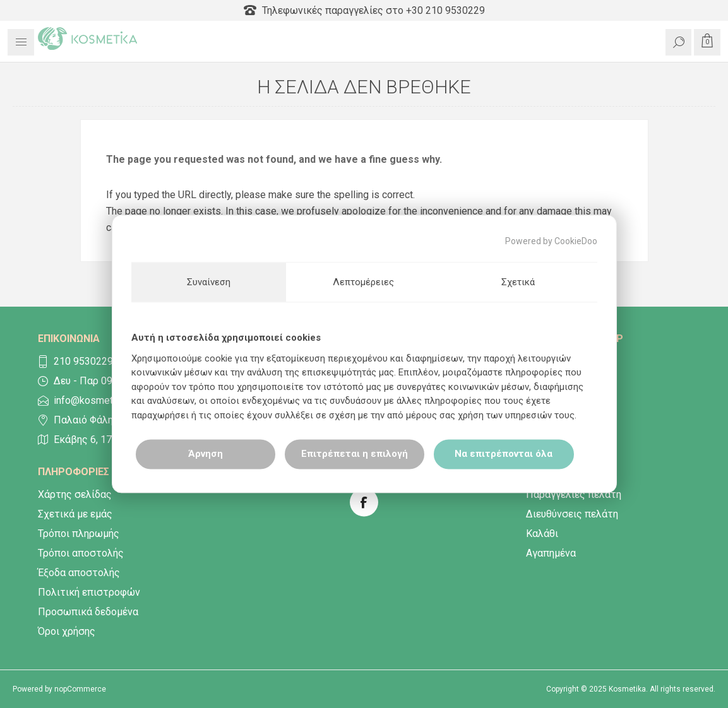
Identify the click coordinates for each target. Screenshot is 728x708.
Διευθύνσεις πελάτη (572, 514)
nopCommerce (80, 689)
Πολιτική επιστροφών (89, 592)
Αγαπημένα (551, 553)
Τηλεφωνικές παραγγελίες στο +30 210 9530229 (364, 10)
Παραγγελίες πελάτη (574, 494)
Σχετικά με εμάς (75, 514)
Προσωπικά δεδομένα (88, 612)
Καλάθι (542, 534)
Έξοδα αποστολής (79, 573)
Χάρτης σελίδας (75, 494)
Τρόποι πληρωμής (79, 534)
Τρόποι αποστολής (81, 553)
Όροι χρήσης (67, 631)
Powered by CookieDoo (551, 241)
